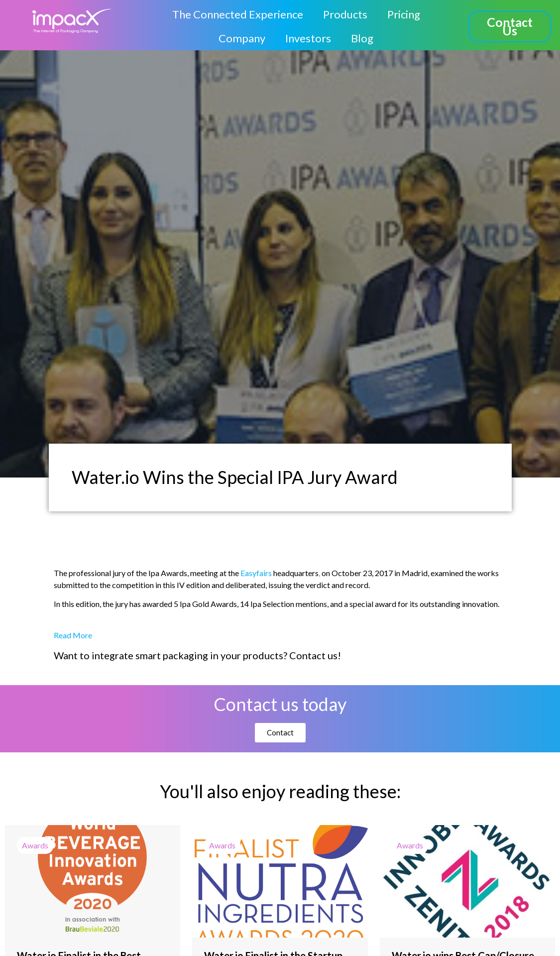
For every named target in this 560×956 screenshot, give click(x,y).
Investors (308, 38)
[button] (510, 27)
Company (242, 38)
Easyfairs (256, 573)
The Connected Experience (238, 14)
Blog (362, 38)
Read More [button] (73, 635)
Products (345, 14)
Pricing (404, 14)
